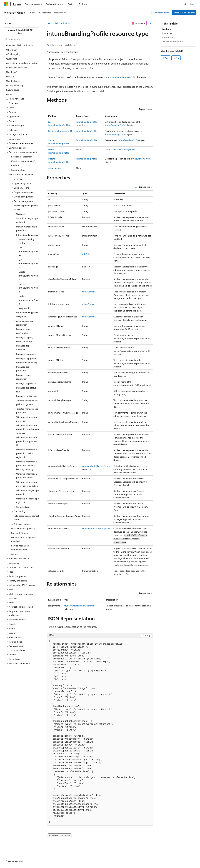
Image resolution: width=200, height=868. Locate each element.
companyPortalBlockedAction (96, 466)
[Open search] (185, 4)
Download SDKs (161, 13)
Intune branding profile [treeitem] (27, 241)
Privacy (68, 859)
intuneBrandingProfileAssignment (79, 606)
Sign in (193, 4)
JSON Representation (172, 41)
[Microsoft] (6, 4)
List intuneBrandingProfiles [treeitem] (29, 251)
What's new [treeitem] (12, 50)
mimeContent (89, 292)
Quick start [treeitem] (12, 59)
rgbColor (86, 254)
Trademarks (130, 859)
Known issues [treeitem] (13, 90)
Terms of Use (114, 859)
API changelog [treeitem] (13, 54)
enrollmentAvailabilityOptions (96, 528)
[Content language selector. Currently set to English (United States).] (18, 851)
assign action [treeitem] (25, 308)
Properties (167, 33)
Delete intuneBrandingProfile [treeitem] (29, 288)
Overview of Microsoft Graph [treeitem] (20, 45)
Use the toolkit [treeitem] (13, 81)
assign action (54, 168)
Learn (49, 23)
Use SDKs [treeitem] (11, 76)
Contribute (56, 859)
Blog (43, 859)
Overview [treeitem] (13, 103)
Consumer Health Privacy (90, 859)
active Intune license (119, 77)
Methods (167, 29)
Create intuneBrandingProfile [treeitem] (29, 276)
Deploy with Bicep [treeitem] (15, 85)
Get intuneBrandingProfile (60, 131)
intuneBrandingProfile (86, 122)
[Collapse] (35, 23)
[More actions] (151, 23)
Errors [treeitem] (9, 94)
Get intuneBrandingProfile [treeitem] (29, 264)
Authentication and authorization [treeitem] (22, 63)
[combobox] (21, 32)
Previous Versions (28, 859)
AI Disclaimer (10, 859)
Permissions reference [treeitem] (17, 68)
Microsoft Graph (63, 23)
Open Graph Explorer (184, 13)
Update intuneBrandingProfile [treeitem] (29, 300)
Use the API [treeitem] (12, 72)
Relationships (169, 37)
